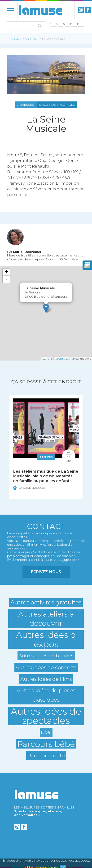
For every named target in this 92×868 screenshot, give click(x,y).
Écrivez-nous (46, 572)
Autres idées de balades (46, 656)
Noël (46, 732)
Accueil (16, 39)
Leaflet (46, 359)
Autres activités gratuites (46, 602)
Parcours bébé (46, 744)
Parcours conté (46, 755)
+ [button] (7, 272)
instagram (81, 10)
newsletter (87, 265)
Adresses (32, 39)
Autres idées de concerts (46, 667)
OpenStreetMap (65, 359)
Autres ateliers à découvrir (46, 619)
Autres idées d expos (46, 640)
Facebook (88, 10)
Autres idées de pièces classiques (46, 695)
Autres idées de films (46, 679)
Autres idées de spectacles (46, 716)
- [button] (6, 279)
